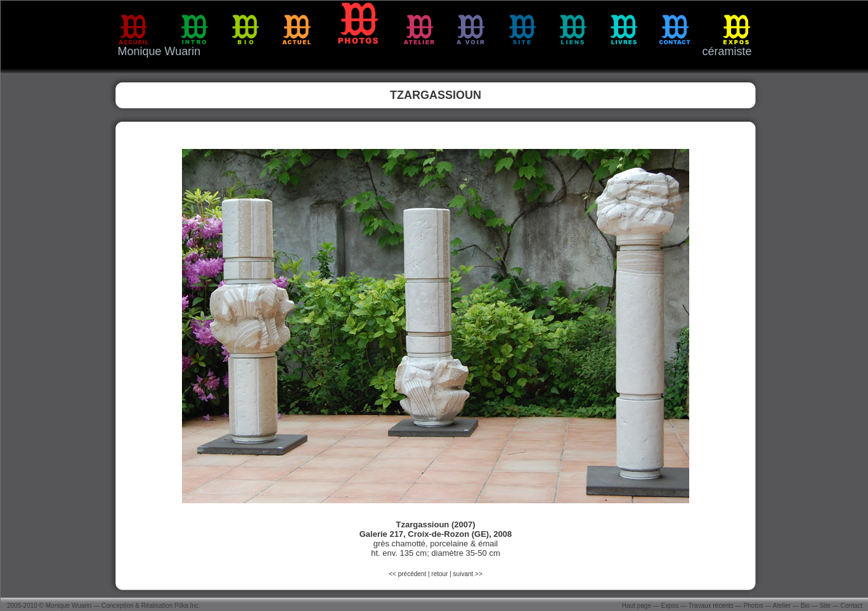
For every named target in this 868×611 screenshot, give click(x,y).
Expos (670, 606)
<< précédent (408, 574)
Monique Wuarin (69, 606)
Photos (754, 606)
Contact (852, 606)
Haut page (637, 606)
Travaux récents (711, 606)
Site (825, 606)
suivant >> (468, 574)
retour (439, 574)
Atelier (782, 606)
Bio (805, 606)
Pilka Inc (186, 606)
